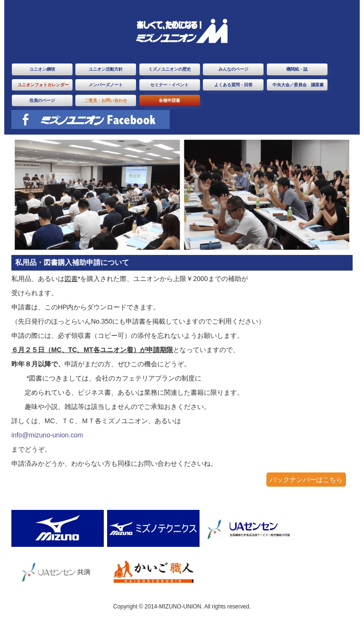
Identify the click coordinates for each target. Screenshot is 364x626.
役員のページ (42, 100)
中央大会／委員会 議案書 (298, 85)
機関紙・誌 (297, 69)
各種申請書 (169, 100)
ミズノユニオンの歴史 (170, 69)
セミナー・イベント (169, 85)
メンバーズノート (106, 85)
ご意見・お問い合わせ (106, 100)
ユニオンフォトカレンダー (43, 85)
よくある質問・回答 (233, 85)
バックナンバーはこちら (306, 480)
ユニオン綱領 (42, 69)
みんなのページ (233, 69)
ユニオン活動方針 (106, 69)
